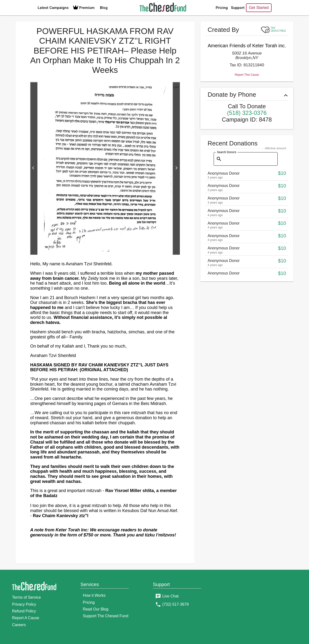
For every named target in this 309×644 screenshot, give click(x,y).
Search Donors (227, 252)
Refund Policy (24, 611)
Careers (19, 625)
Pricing (205, 8)
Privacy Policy (24, 604)
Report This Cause (247, 174)
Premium (83, 8)
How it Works (94, 595)
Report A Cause (26, 618)
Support (221, 8)
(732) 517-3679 (175, 604)
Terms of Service (26, 597)
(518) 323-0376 (247, 212)
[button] (102, 250)
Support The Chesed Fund (105, 616)
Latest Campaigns (53, 8)
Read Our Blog (96, 609)
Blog (104, 8)
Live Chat (170, 596)
